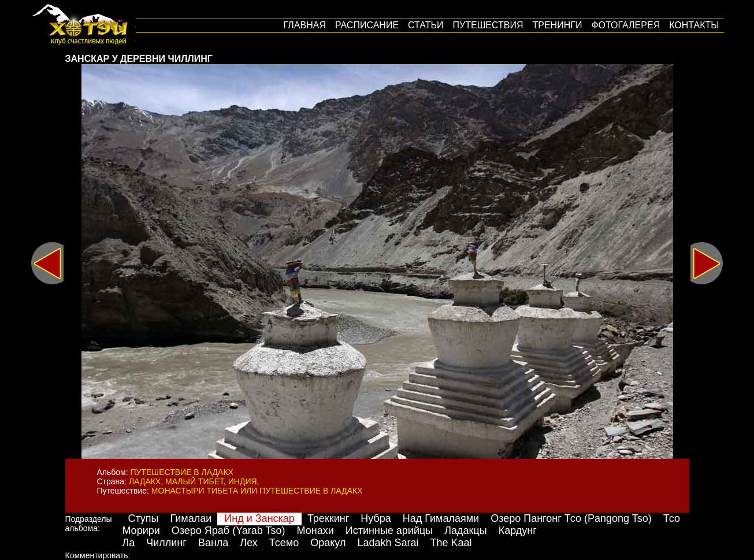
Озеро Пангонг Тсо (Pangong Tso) (571, 518)
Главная (305, 25)
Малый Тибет (194, 481)
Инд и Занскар (259, 518)
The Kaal (451, 543)
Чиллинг (166, 543)
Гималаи (191, 518)
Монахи (315, 531)
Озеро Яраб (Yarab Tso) (229, 531)
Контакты (694, 25)
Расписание (367, 25)
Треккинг (328, 518)
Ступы (143, 518)
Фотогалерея (625, 25)
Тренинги (558, 25)
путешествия (488, 25)
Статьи (426, 25)
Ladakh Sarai (388, 543)
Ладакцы (465, 531)
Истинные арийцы (389, 531)
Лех (248, 543)
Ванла (213, 543)
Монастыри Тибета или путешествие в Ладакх (257, 491)
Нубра (376, 518)
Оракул (328, 543)
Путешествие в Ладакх (182, 472)
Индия (243, 481)
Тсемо (284, 543)
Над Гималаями (441, 518)
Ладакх (145, 481)
